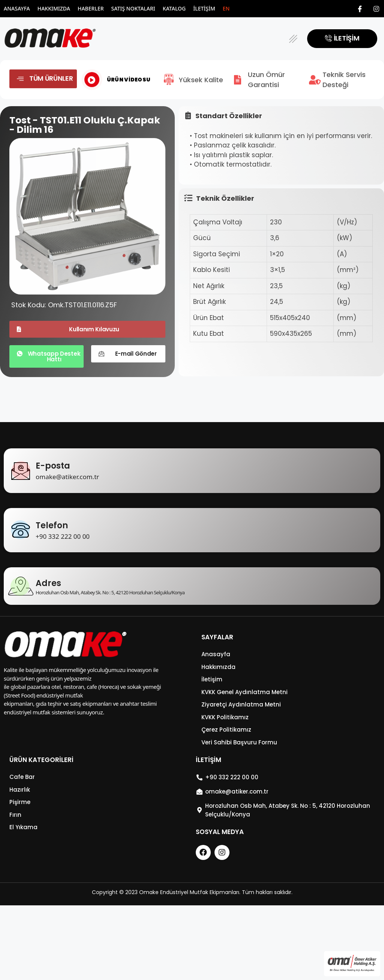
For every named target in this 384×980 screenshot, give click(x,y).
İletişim (204, 8)
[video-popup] (92, 87)
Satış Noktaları (133, 8)
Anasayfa (17, 8)
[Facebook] (360, 9)
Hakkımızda (54, 8)
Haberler (91, 8)
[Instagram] (376, 9)
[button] (293, 38)
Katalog (174, 8)
